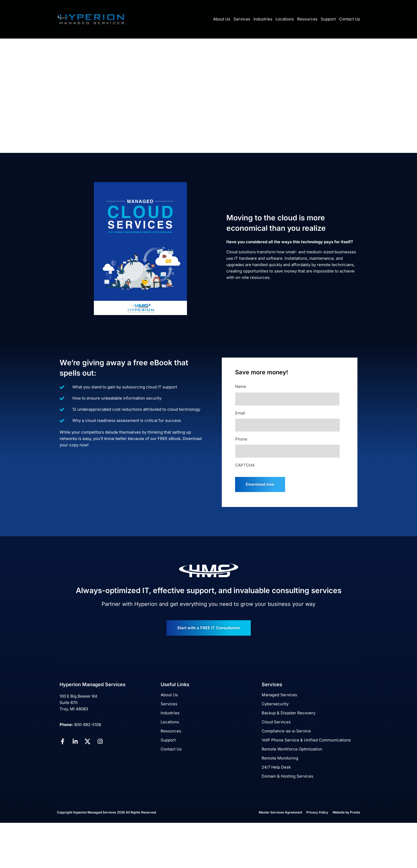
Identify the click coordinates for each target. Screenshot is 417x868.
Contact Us (350, 19)
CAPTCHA (245, 465)
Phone (241, 439)
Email (240, 413)
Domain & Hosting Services (287, 776)
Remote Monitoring (280, 758)
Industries (263, 19)
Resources (307, 19)
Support (328, 19)
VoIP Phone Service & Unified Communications (306, 740)
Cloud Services (276, 722)
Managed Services (279, 695)
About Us (222, 19)
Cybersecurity (275, 704)
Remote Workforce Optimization (292, 749)
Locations (285, 19)
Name (241, 386)
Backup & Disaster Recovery (289, 713)
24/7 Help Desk (276, 767)
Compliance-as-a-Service (286, 731)
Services (242, 19)
